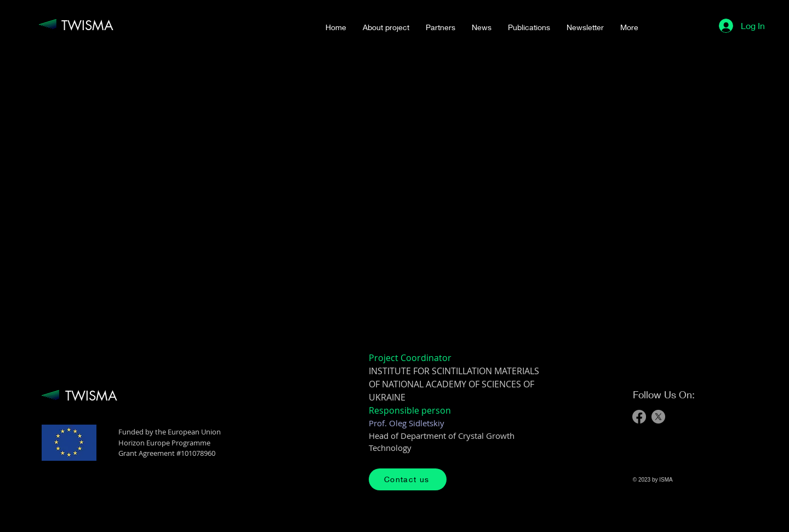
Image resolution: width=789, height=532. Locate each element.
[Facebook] (639, 417)
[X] (658, 417)
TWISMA (87, 25)
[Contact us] (408, 479)
